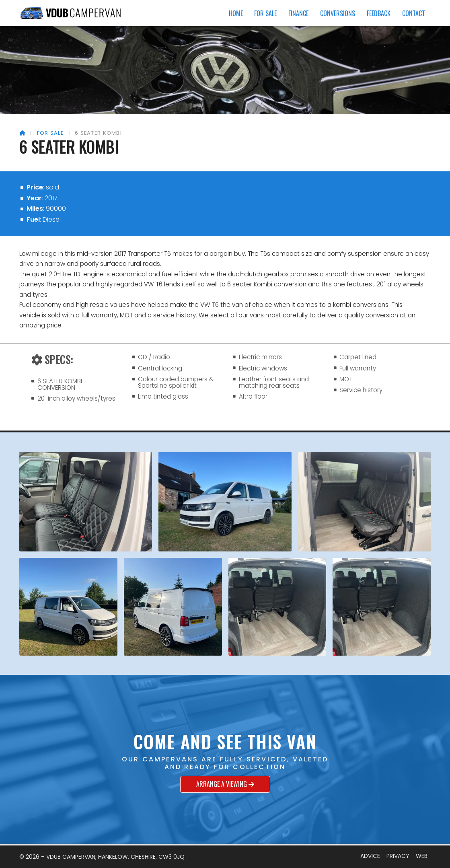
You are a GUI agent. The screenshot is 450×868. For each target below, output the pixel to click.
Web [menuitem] (422, 856)
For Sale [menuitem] (265, 13)
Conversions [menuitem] (338, 13)
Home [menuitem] (236, 13)
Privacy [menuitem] (398, 856)
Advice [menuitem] (370, 856)
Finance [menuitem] (298, 13)
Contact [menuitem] (414, 13)
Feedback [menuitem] (379, 13)
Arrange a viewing (225, 784)
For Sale (50, 133)
